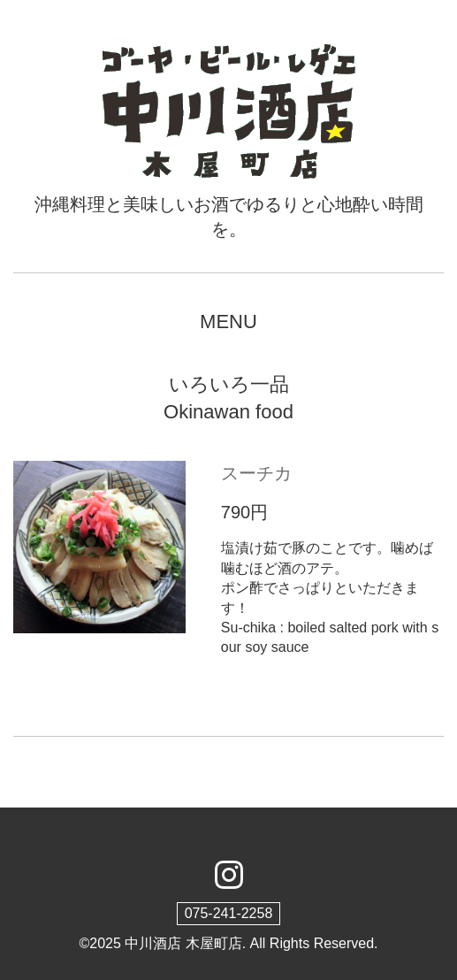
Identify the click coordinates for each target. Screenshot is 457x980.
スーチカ (256, 473)
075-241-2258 (229, 913)
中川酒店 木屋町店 (183, 943)
